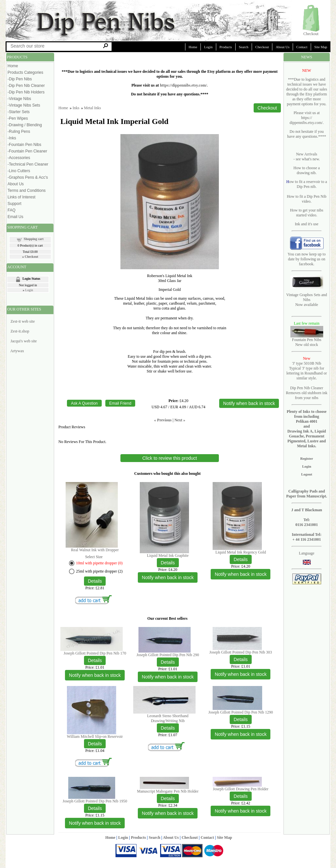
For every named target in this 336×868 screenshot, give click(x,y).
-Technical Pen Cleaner (28, 164)
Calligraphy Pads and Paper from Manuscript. (307, 494)
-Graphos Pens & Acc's (28, 177)
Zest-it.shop (20, 331)
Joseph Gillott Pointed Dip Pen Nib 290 (168, 655)
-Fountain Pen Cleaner (27, 151)
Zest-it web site (23, 321)
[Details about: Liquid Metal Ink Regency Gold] (241, 559)
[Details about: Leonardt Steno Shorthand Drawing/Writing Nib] (168, 728)
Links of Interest (21, 197)
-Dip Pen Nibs (20, 79)
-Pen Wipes (18, 118)
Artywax (17, 351)
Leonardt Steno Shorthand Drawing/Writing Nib (168, 718)
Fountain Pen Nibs (307, 340)
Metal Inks (93, 108)
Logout (307, 474)
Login (208, 47)
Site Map (321, 47)
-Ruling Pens (19, 131)
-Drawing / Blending (25, 125)
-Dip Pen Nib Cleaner (26, 86)
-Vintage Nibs (19, 99)
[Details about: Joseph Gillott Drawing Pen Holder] (241, 796)
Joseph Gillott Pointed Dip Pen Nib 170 (95, 653)
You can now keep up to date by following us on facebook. (307, 259)
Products (226, 47)
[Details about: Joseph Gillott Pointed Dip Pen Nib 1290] (241, 719)
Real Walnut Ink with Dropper (95, 550)
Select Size (94, 557)
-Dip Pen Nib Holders (26, 92)
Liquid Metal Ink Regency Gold (241, 552)
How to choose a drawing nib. (306, 170)
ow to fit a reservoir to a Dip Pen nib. (308, 184)
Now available (307, 305)
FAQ (11, 210)
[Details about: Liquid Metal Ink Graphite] (168, 563)
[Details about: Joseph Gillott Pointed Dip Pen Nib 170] (95, 660)
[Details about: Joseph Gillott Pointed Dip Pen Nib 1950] (95, 808)
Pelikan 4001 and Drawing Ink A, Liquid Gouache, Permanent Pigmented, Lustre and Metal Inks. (307, 434)
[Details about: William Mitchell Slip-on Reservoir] (95, 744)
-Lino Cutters (19, 171)
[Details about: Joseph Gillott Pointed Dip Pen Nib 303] (241, 659)
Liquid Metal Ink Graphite (168, 555)
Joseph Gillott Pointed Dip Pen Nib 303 (241, 652)
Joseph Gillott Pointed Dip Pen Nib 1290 (241, 712)
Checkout (311, 34)
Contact (302, 47)
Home (193, 47)
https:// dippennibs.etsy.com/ (306, 120)
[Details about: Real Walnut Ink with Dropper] (95, 581)
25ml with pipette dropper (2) (99, 571)
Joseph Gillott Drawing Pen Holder (241, 789)
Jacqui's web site (24, 341)
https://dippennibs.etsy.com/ (183, 85)
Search (244, 47)
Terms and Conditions (27, 191)
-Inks (12, 138)
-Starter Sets (19, 112)
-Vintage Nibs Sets (24, 105)
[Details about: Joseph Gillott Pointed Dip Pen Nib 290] (168, 662)
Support (14, 204)
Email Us (15, 217)
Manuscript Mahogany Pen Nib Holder (168, 791)
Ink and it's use (307, 224)
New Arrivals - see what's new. (307, 157)
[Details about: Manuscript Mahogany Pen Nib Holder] (168, 798)
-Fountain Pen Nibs (24, 145)
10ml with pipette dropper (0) (99, 563)
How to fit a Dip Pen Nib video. (307, 199)
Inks (76, 108)
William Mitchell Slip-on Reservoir (95, 737)
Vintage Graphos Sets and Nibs (306, 297)
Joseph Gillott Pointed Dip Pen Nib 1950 (95, 801)
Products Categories (25, 72)
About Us (283, 47)
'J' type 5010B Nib (307, 363)
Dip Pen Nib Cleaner (306, 388)
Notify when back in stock (168, 577)
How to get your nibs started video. (307, 213)
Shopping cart (33, 239)
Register (307, 458)
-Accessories (19, 158)
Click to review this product (170, 458)
